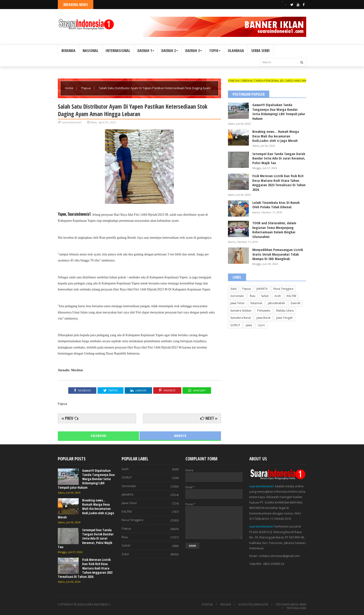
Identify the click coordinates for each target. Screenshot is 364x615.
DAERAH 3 (194, 51)
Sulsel (265, 296)
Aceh (278, 296)
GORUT (235, 325)
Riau (253, 296)
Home (70, 88)
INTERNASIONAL (118, 51)
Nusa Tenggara (283, 289)
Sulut (233, 289)
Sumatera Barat (240, 318)
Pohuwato (264, 311)
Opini (261, 325)
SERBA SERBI (260, 51)
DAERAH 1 (146, 51)
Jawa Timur (237, 303)
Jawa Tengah (284, 318)
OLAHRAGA (236, 51)
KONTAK (207, 605)
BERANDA (68, 51)
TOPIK (215, 51)
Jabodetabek (276, 303)
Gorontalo (237, 296)
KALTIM (291, 296)
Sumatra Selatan (241, 311)
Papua (86, 88)
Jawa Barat (263, 318)
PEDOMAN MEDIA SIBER (291, 605)
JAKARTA (262, 289)
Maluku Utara (285, 311)
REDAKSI (226, 605)
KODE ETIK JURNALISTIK (253, 605)
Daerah (296, 303)
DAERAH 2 (170, 51)
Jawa (249, 325)
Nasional (256, 303)
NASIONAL (91, 51)
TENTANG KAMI (296, 608)
